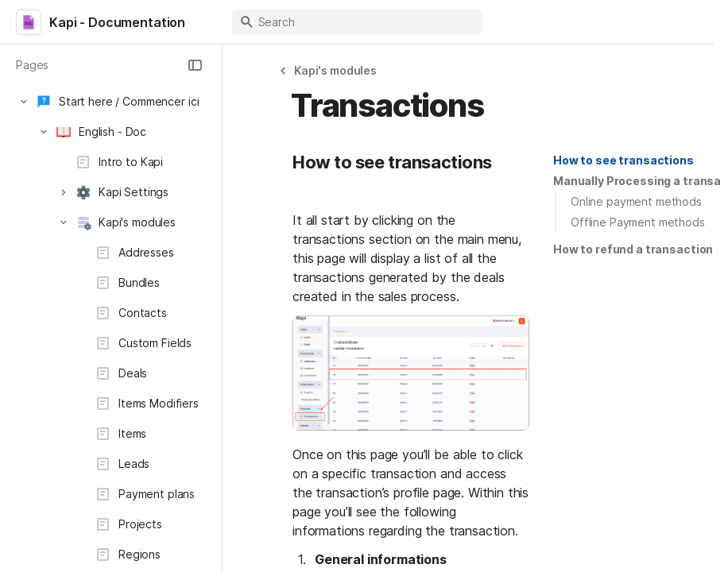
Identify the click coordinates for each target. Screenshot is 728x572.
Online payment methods (636, 201)
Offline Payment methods (638, 222)
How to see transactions (623, 160)
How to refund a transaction (633, 249)
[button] (195, 65)
